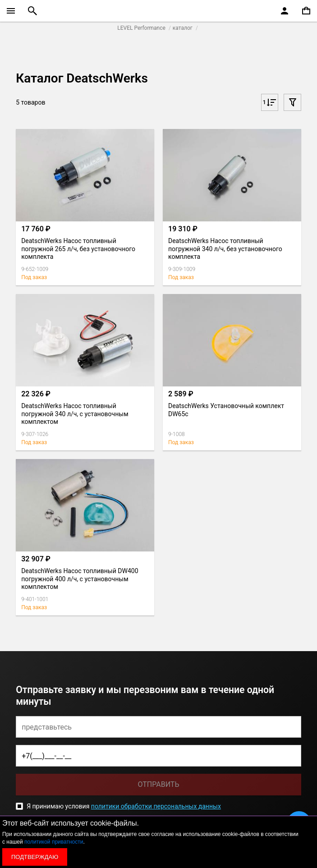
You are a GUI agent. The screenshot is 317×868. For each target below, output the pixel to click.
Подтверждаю (35, 857)
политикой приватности (54, 842)
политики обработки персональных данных (156, 806)
